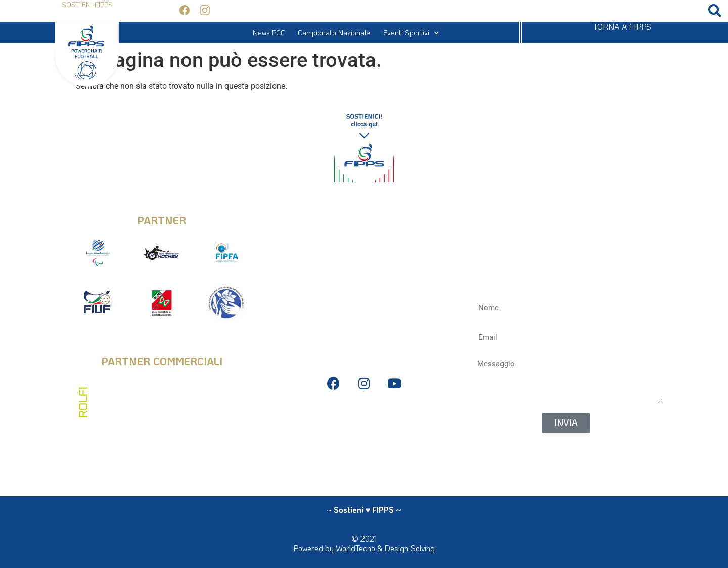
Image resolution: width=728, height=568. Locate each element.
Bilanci (364, 432)
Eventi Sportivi (411, 33)
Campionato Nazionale (334, 33)
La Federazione (364, 463)
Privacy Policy (364, 417)
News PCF (269, 33)
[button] (715, 11)
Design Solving (409, 548)
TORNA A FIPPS (622, 27)
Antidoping (364, 447)
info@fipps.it (364, 213)
